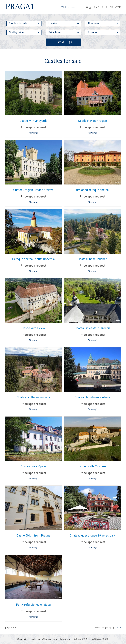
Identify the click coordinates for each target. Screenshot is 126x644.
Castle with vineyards (33, 121)
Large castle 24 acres (93, 466)
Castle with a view (33, 328)
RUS (105, 7)
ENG (97, 7)
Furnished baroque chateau (93, 190)
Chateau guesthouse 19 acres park (92, 535)
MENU (65, 7)
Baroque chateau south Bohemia (33, 259)
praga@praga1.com (47, 639)
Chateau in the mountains (33, 397)
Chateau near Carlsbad (92, 259)
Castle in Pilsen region (93, 121)
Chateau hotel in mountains (92, 397)
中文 (89, 7)
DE (111, 7)
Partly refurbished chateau (33, 605)
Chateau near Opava (33, 466)
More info (33, 133)
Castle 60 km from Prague (33, 535)
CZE (118, 7)
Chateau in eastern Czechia (93, 328)
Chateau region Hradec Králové (33, 190)
